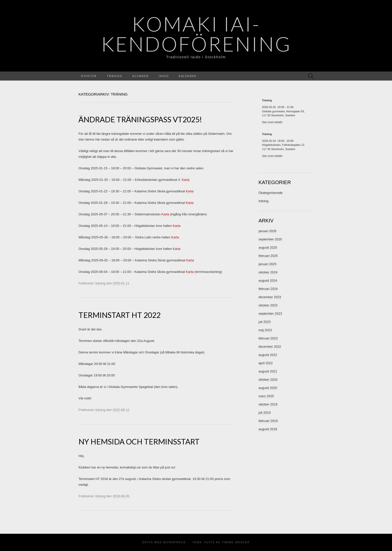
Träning (115, 76)
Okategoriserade (270, 193)
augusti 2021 (268, 371)
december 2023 (270, 297)
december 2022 (270, 347)
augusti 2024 (268, 281)
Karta (186, 180)
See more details (272, 122)
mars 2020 (266, 396)
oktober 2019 (268, 404)
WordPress (174, 542)
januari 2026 (267, 231)
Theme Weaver (236, 542)
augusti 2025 (268, 247)
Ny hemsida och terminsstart (139, 441)
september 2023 (270, 314)
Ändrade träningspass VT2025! (140, 119)
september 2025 (270, 239)
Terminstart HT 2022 (119, 315)
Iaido (164, 76)
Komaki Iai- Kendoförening (196, 34)
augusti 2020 (268, 388)
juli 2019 (264, 413)
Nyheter (89, 76)
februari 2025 (268, 256)
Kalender (188, 76)
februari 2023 (268, 338)
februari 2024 (268, 289)
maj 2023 (265, 330)
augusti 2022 (268, 355)
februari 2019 (268, 421)
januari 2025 (267, 264)
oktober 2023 (268, 305)
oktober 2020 (268, 380)
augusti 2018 (268, 429)
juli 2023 (264, 322)
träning (100, 283)
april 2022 (266, 363)
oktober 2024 (268, 272)
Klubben (141, 76)
